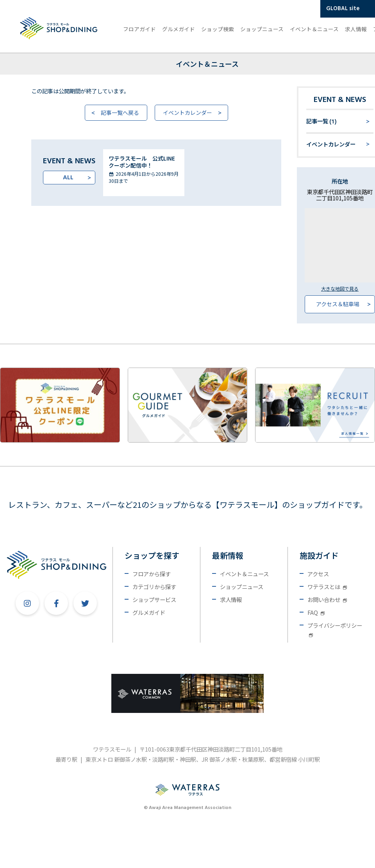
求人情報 (356, 29)
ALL (68, 178)
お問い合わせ (327, 599)
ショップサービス (154, 599)
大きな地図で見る (340, 288)
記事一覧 (322, 122)
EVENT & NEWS (340, 100)
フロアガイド (139, 29)
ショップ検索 (218, 29)
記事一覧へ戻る (120, 113)
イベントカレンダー (187, 113)
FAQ (316, 612)
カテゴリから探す (154, 587)
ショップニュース (262, 29)
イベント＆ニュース (314, 29)
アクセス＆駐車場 (338, 304)
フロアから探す (152, 574)
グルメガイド (179, 29)
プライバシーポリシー (335, 629)
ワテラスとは (327, 587)
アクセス (318, 574)
